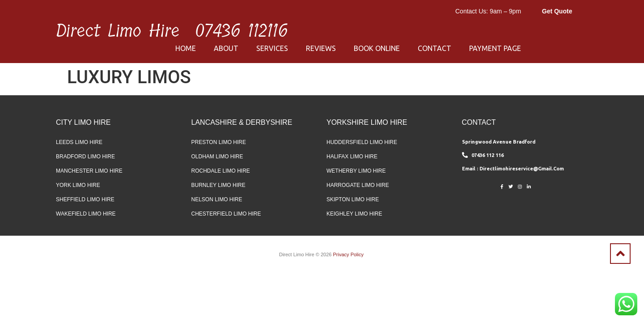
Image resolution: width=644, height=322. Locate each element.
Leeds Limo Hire (79, 142)
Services (272, 48)
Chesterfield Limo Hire (226, 214)
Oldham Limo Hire (217, 157)
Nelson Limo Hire (217, 199)
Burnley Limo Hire (218, 185)
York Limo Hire (78, 185)
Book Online (377, 48)
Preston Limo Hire (219, 142)
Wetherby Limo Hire (356, 171)
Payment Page (495, 48)
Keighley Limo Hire (354, 214)
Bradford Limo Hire (85, 157)
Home (186, 48)
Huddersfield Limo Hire (362, 142)
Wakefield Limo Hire (86, 214)
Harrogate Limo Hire (358, 185)
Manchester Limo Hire (89, 171)
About (226, 48)
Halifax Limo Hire (352, 157)
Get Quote (557, 11)
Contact (434, 48)
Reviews (321, 48)
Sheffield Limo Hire (85, 199)
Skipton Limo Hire (353, 199)
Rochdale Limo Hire (221, 171)
